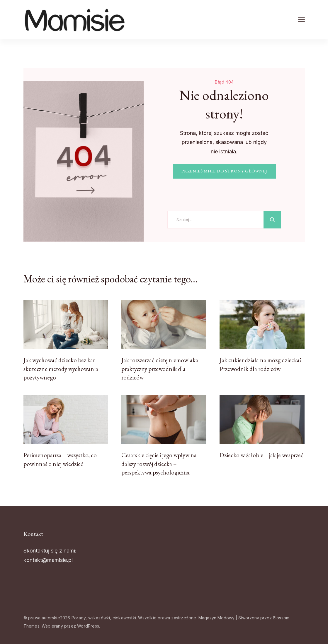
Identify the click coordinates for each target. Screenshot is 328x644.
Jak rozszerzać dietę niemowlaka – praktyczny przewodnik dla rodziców (162, 369)
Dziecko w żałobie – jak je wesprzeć (261, 455)
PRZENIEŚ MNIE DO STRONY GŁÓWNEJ (224, 171)
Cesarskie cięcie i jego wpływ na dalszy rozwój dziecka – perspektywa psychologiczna (159, 464)
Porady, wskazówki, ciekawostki (104, 618)
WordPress (88, 626)
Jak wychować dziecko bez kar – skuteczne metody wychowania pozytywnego (62, 369)
